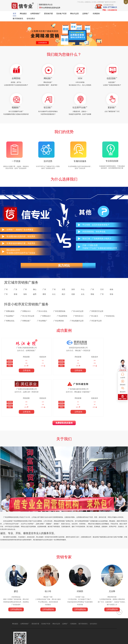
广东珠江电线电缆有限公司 (16, 352)
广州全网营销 (59, 325)
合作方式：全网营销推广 (16, 355)
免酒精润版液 (102, 625)
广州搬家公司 (36, 625)
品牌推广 (86, 15)
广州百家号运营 (96, 325)
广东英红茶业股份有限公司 (76, 352)
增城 (92, 299)
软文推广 (48, 110)
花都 (73, 299)
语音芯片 (69, 625)
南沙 (63, 299)
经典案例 (96, 15)
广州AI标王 (94, 320)
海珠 (25, 299)
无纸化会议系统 (18, 627)
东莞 (63, 294)
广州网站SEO (26, 316)
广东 (15, 294)
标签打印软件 (36, 627)
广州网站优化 (9, 325)
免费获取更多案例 (64, 387)
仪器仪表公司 (55, 625)
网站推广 (48, 80)
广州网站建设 (9, 316)
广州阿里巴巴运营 (96, 316)
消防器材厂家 (111, 625)
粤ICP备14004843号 (80, 641)
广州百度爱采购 (59, 316)
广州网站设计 (46, 320)
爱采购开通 (48, 15)
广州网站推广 (26, 325)
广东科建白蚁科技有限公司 (106, 352)
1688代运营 (76, 625)
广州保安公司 (93, 625)
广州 (6, 294)
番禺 (44, 299)
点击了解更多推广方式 (112, 114)
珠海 (111, 299)
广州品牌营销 (62, 320)
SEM (80, 80)
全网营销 (16, 80)
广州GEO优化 (42, 316)
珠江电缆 (23, 625)
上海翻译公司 (27, 627)
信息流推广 (112, 80)
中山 (83, 294)
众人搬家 (63, 625)
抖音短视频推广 (46, 625)
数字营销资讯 (18, 20)
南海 (111, 294)
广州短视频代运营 (77, 325)
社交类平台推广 (80, 110)
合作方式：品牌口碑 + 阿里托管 (76, 355)
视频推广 (16, 110)
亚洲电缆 (29, 625)
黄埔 (15, 299)
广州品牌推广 (9, 320)
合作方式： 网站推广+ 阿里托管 (46, 355)
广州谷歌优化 (109, 320)
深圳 (73, 294)
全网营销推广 (35, 15)
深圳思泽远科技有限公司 (46, 352)
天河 (102, 294)
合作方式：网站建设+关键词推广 (106, 355)
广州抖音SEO (78, 320)
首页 (15, 15)
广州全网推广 (42, 325)
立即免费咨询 (16, 577)
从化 (83, 299)
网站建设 (23, 15)
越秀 (35, 299)
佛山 (35, 294)
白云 (54, 299)
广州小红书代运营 (27, 320)
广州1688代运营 (77, 316)
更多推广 (112, 110)
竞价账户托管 (61, 15)
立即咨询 (16, 375)
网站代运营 (74, 15)
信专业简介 (31, 20)
